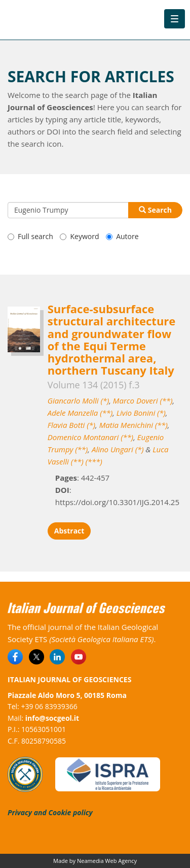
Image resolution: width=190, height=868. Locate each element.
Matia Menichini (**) (134, 425)
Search (155, 210)
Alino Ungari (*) (118, 449)
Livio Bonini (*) (141, 413)
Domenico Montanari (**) (90, 437)
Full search (30, 236)
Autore (122, 236)
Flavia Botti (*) (71, 425)
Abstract (69, 531)
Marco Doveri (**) (143, 400)
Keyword (79, 236)
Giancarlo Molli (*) (78, 400)
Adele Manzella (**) (80, 413)
